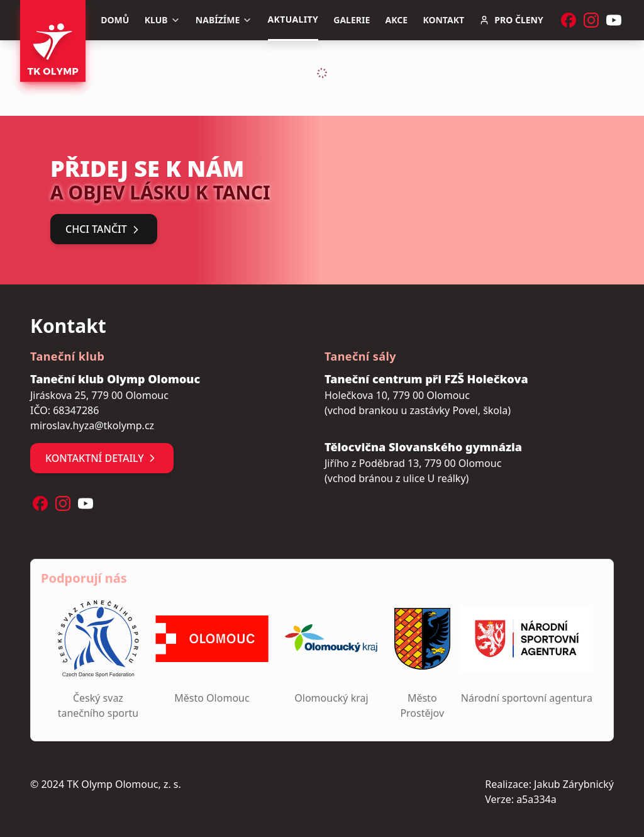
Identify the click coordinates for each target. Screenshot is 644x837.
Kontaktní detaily (102, 458)
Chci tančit (104, 229)
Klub (163, 20)
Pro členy (511, 20)
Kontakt (443, 20)
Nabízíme (224, 20)
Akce (397, 20)
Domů (115, 20)
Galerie (352, 20)
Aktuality (293, 19)
